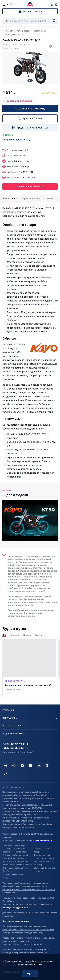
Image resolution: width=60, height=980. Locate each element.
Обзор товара (10, 198)
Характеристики (31, 198)
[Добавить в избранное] (49, 46)
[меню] (8, 4)
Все (4, 635)
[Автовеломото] (30, 4)
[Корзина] (56, 4)
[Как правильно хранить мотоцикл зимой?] (29, 669)
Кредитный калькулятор (30, 128)
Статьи (38, 635)
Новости (14, 635)
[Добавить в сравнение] (55, 46)
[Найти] (54, 21)
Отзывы (48, 198)
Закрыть (30, 973)
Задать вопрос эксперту (30, 186)
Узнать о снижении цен (17, 101)
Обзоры (27, 635)
